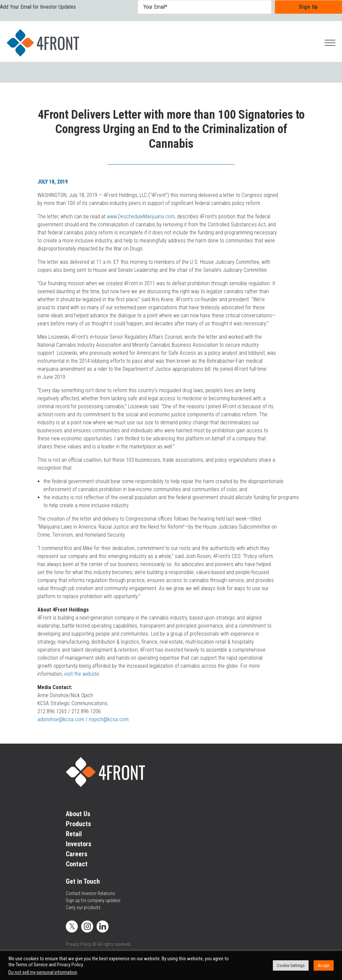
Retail (74, 834)
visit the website (82, 674)
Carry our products (83, 907)
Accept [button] (324, 965)
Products (78, 824)
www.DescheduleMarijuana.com (141, 216)
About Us (78, 814)
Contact (77, 864)
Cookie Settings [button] (291, 965)
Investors (78, 844)
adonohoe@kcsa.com (61, 719)
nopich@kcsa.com (109, 719)
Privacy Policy (79, 944)
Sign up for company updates (93, 900)
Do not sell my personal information (43, 972)
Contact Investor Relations (91, 893)
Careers (76, 854)
